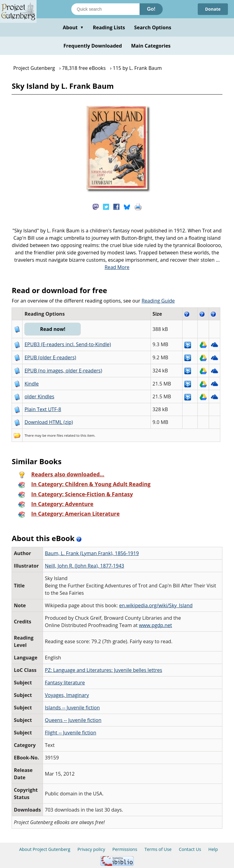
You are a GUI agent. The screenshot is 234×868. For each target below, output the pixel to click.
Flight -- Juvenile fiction (71, 733)
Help (213, 849)
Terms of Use (158, 849)
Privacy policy (91, 849)
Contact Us (190, 849)
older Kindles (39, 396)
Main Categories (151, 46)
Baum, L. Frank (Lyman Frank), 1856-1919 (92, 553)
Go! (151, 9)
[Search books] (105, 9)
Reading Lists (109, 27)
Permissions (125, 849)
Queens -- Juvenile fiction (73, 720)
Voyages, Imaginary (67, 695)
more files (55, 435)
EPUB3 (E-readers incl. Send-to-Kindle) (68, 344)
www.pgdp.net (156, 625)
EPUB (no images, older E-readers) (63, 371)
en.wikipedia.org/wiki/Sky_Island (156, 605)
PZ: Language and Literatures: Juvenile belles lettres (103, 670)
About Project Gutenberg (45, 849)
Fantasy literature (65, 683)
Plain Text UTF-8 (43, 409)
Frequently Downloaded (93, 46)
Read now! (53, 329)
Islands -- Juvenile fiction (72, 708)
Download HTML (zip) (49, 422)
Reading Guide (158, 301)
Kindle (32, 384)
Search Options (153, 27)
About (73, 27)
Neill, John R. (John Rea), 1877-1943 (84, 566)
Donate (213, 9)
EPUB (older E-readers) (50, 357)
